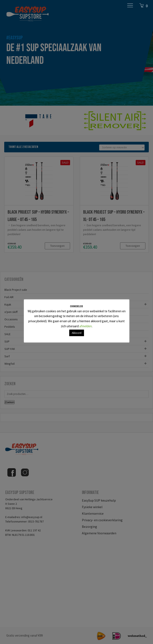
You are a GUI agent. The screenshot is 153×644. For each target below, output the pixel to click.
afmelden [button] (86, 326)
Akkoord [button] (77, 333)
